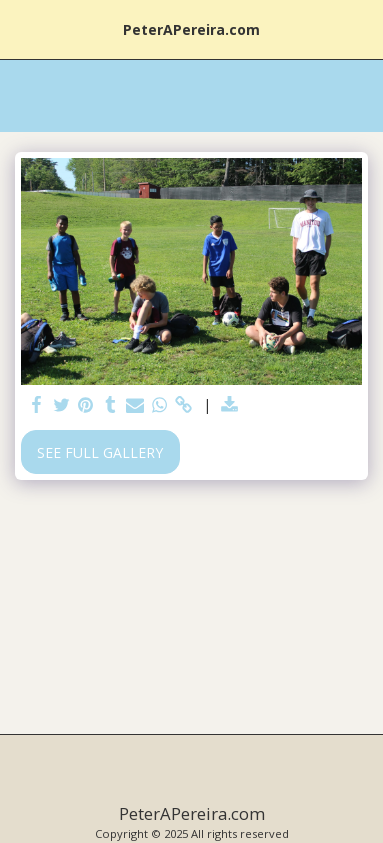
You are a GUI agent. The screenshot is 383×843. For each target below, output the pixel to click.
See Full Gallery (100, 452)
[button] (22, 28)
